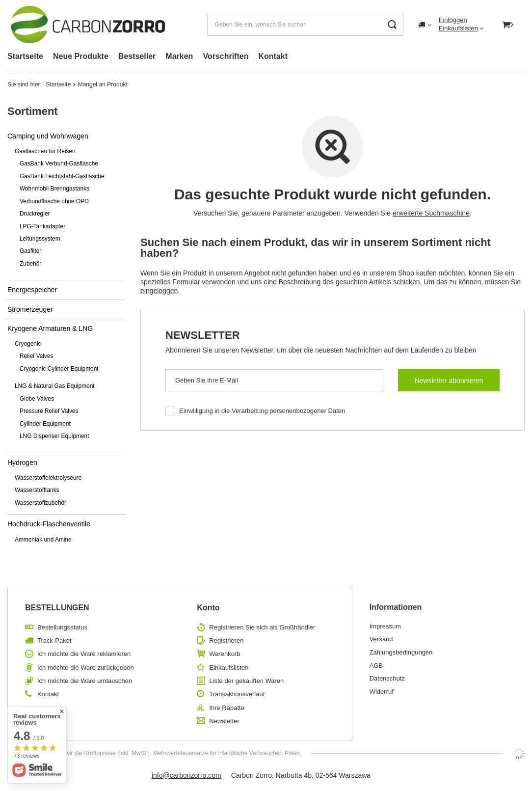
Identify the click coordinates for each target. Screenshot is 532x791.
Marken (179, 56)
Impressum (385, 626)
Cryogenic (28, 344)
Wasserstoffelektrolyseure (48, 478)
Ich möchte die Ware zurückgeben (86, 668)
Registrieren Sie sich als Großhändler (262, 627)
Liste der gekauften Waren (246, 681)
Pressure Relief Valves (49, 411)
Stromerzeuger (30, 309)
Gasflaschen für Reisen (45, 151)
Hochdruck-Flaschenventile (49, 524)
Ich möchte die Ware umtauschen (85, 681)
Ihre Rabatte (227, 708)
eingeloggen (159, 291)
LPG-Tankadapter (42, 226)
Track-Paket (54, 641)
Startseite (25, 56)
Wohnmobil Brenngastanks (54, 189)
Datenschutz (387, 678)
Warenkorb (225, 654)
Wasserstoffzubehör (40, 503)
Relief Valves (37, 356)
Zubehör (30, 264)
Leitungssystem (40, 239)
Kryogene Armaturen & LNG (50, 328)
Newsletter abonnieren (449, 381)
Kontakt (273, 56)
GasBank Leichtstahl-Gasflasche (62, 176)
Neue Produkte (81, 56)
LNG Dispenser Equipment (54, 436)
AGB (376, 666)
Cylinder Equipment (45, 424)
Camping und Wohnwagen (48, 136)
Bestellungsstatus (62, 627)
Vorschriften (226, 56)
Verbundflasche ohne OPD (54, 201)
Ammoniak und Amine (43, 540)
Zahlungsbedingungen (401, 652)
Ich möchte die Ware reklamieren (84, 654)
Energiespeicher (32, 290)
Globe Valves (37, 399)
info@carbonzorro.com (186, 775)
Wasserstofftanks (37, 490)
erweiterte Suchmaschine (431, 213)
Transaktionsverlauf (237, 694)
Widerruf (382, 692)
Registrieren (226, 641)
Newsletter (203, 335)
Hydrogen (22, 463)
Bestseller (137, 56)
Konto (208, 608)
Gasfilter (30, 251)
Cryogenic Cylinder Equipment (59, 369)
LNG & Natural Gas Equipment (55, 386)
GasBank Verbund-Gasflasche (59, 164)
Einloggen (453, 20)
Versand (381, 639)
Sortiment (33, 111)
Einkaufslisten (458, 28)
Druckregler (35, 214)
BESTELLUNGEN (57, 608)
